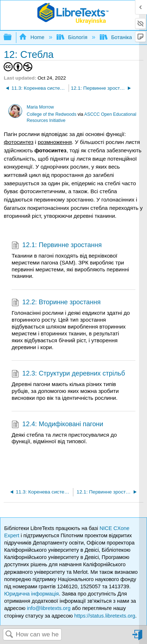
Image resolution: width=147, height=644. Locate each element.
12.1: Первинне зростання (57, 246)
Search (9, 635)
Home (32, 37)
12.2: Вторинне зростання (56, 303)
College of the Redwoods (52, 114)
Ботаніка (117, 37)
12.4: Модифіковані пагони (57, 425)
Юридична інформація (31, 594)
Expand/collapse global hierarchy (12, 37)
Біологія (73, 37)
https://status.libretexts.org (105, 616)
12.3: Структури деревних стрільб (68, 374)
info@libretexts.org (49, 608)
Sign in (138, 638)
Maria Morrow (40, 107)
